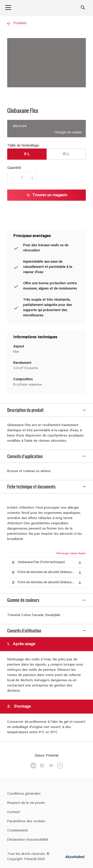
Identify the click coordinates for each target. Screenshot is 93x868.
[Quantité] (22, 178)
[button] (80, 554)
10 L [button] (66, 154)
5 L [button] (27, 154)
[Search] (83, 7)
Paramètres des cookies (26, 777)
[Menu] (8, 7)
